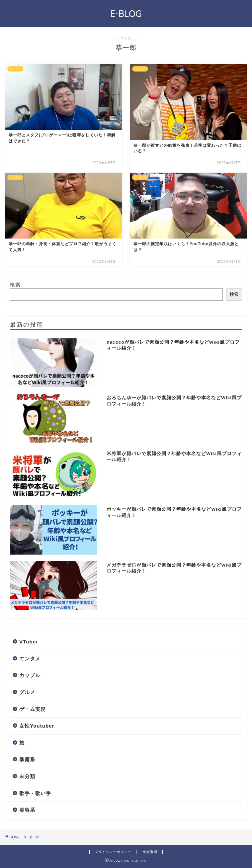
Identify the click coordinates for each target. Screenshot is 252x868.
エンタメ (30, 659)
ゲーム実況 (33, 709)
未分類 (27, 776)
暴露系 (27, 759)
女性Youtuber (37, 726)
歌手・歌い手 (35, 793)
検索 (15, 285)
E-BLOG (126, 14)
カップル (30, 675)
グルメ (27, 692)
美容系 (27, 810)
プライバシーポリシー (113, 852)
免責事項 (150, 852)
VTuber (29, 642)
